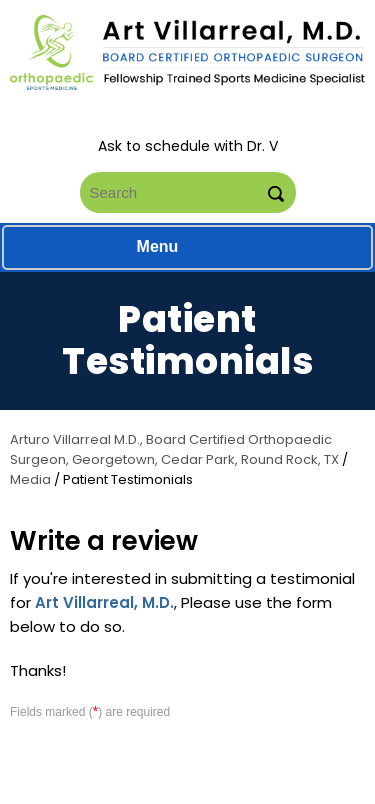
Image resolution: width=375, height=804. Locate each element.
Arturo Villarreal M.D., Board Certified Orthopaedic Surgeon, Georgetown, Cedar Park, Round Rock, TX (174, 449)
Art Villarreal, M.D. (104, 602)
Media (30, 479)
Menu (183, 248)
